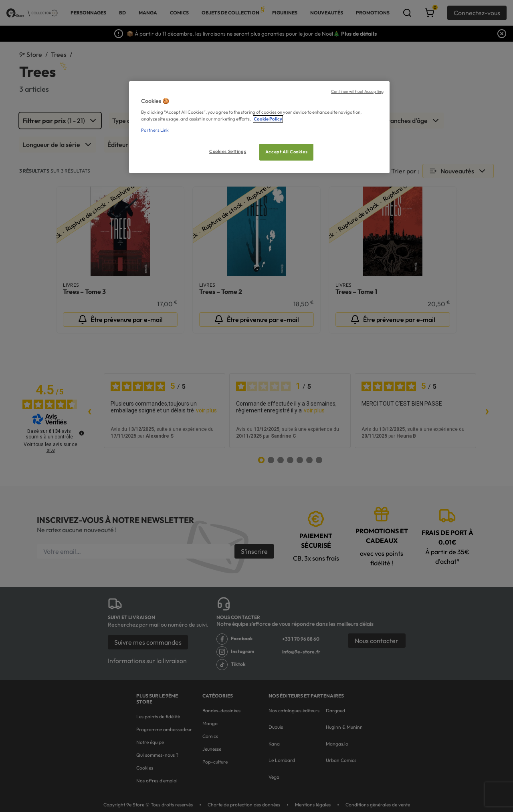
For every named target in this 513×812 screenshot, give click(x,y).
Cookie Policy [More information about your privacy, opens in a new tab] (268, 119)
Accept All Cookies (286, 152)
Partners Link (155, 130)
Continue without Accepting (357, 91)
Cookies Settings (228, 151)
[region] (259, 127)
